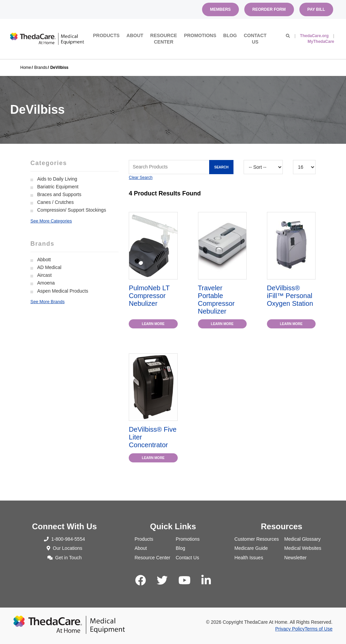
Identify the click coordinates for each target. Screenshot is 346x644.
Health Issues (249, 558)
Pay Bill (316, 9)
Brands (41, 68)
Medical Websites (303, 548)
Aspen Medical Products (63, 291)
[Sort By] (263, 167)
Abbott (44, 260)
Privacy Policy (290, 629)
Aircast (44, 275)
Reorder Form (269, 9)
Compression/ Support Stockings (72, 210)
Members (220, 9)
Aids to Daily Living (57, 179)
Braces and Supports (59, 194)
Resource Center (164, 39)
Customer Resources (257, 539)
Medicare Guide (251, 548)
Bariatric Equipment (58, 187)
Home (26, 68)
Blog (230, 35)
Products (106, 35)
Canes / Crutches (55, 202)
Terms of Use (319, 629)
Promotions (200, 35)
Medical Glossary (302, 539)
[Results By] (304, 167)
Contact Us (255, 39)
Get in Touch (65, 558)
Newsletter (295, 558)
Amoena (46, 283)
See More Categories (51, 221)
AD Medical (49, 267)
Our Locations (65, 548)
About (135, 35)
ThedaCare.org (314, 36)
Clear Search (141, 178)
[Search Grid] (181, 167)
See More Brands (47, 302)
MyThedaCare (321, 42)
